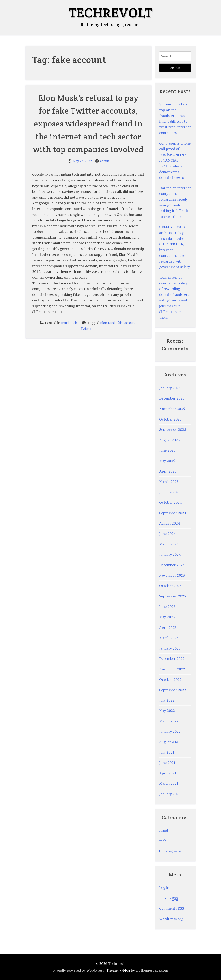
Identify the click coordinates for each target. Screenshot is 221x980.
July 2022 (167, 700)
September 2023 (173, 596)
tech (74, 323)
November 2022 (172, 669)
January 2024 (170, 554)
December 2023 (172, 565)
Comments (172, 908)
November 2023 (172, 575)
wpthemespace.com (152, 970)
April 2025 (168, 471)
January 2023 (170, 648)
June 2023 (167, 606)
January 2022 (170, 731)
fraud (65, 323)
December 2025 (172, 398)
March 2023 (169, 638)
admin (105, 161)
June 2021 (167, 763)
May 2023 (167, 617)
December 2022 (172, 658)
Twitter (86, 329)
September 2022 (173, 690)
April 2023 (168, 627)
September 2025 (173, 429)
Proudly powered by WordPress (78, 970)
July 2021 (167, 752)
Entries (169, 898)
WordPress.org (171, 919)
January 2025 (170, 492)
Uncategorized (171, 851)
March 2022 (169, 721)
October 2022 (170, 679)
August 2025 (170, 440)
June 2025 (167, 450)
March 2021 (169, 783)
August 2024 (170, 523)
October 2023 (170, 586)
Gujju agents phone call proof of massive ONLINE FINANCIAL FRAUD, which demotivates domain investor (175, 160)
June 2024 (167, 534)
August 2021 (170, 742)
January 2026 (170, 388)
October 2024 (170, 502)
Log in (164, 887)
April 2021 (168, 773)
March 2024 (169, 544)
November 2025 (172, 409)
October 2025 (170, 419)
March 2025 (169, 482)
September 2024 (173, 513)
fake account (127, 323)
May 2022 (167, 711)
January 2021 (170, 794)
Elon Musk (108, 323)
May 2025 (167, 461)
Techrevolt (110, 13)
